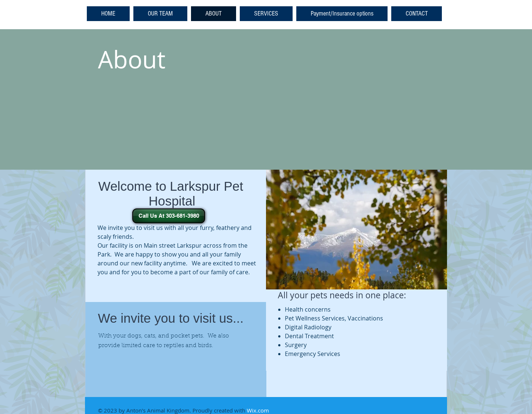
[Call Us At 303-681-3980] (169, 216)
